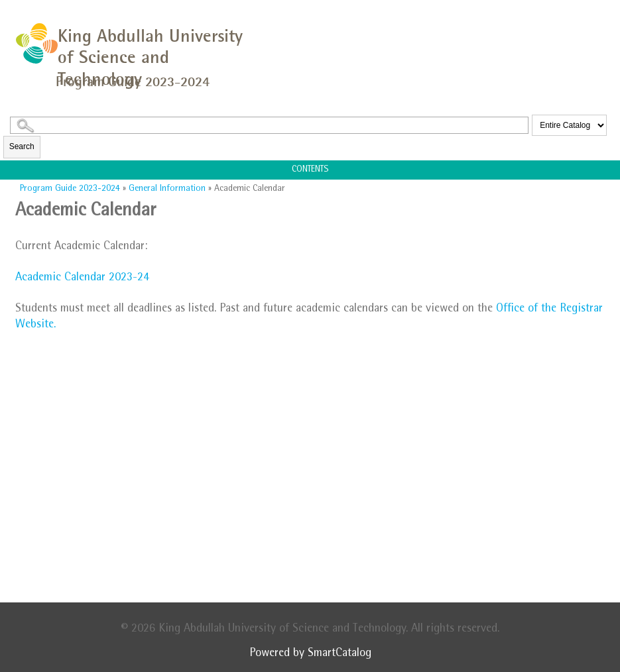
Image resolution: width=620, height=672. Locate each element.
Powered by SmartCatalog (310, 654)
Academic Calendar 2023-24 (82, 278)
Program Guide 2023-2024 (70, 189)
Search (22, 146)
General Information (167, 189)
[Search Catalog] (270, 125)
